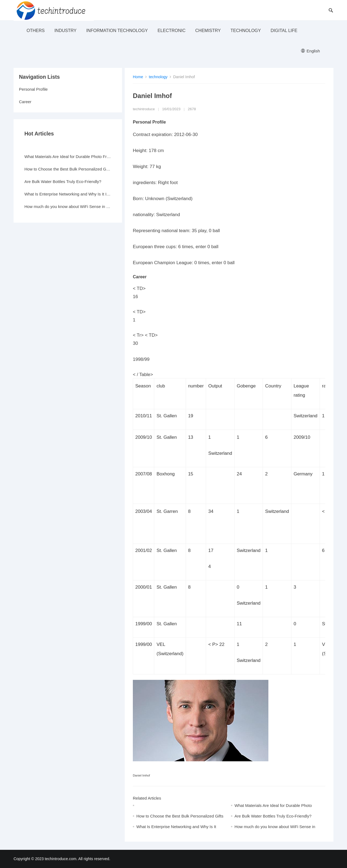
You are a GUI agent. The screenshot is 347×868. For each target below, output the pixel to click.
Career (25, 102)
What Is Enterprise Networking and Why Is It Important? (68, 194)
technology (246, 31)
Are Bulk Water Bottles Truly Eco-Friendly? (273, 816)
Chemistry (208, 31)
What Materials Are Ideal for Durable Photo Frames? (68, 157)
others (36, 31)
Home (138, 77)
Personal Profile (33, 89)
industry (66, 31)
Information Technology (117, 31)
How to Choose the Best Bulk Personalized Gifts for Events (68, 169)
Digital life (284, 31)
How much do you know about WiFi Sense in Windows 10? (68, 206)
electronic (171, 31)
